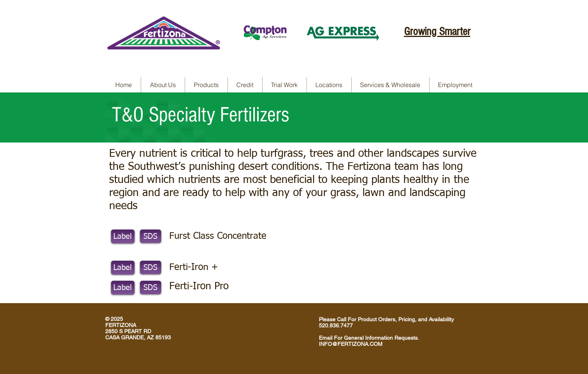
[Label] (123, 236)
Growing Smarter (437, 32)
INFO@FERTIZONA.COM (351, 344)
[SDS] (151, 236)
